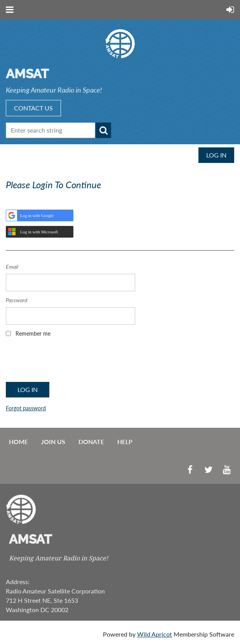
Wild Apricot (155, 634)
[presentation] (65, 362)
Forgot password (26, 408)
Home (18, 442)
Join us (53, 442)
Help (125, 442)
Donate (91, 442)
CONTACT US (33, 108)
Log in (216, 155)
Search (103, 130)
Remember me (33, 333)
